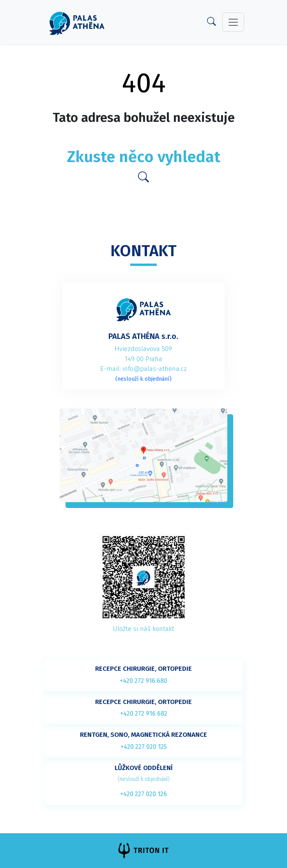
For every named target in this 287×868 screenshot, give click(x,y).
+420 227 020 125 (144, 747)
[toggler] (233, 22)
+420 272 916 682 (144, 714)
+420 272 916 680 (143, 681)
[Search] (212, 23)
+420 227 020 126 (143, 794)
